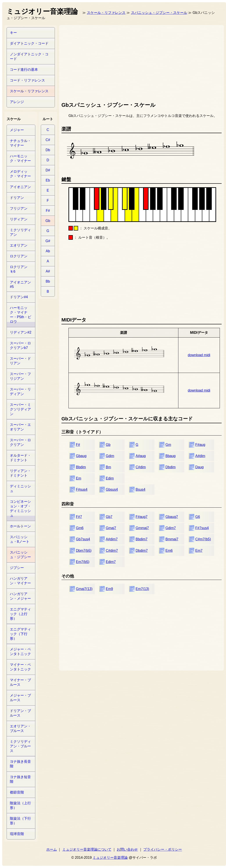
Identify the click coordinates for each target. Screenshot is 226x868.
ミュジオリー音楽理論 (110, 858)
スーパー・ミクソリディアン (20, 409)
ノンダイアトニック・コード (29, 56)
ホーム (52, 849)
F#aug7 (142, 517)
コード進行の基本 (24, 70)
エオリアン (19, 245)
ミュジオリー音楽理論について (87, 849)
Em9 (109, 589)
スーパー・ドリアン (20, 361)
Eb (48, 180)
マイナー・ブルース (20, 682)
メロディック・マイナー (20, 174)
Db (48, 150)
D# (48, 170)
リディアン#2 (21, 332)
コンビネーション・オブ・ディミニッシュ (20, 508)
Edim (110, 478)
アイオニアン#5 (20, 284)
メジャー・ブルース (20, 698)
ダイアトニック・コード (29, 43)
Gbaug (81, 456)
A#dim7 (112, 539)
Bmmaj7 (172, 539)
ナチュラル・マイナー (20, 143)
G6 (198, 517)
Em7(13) (142, 589)
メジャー (17, 130)
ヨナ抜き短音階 (20, 779)
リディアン (19, 219)
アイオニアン (20, 187)
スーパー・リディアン (20, 392)
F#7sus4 (202, 528)
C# (48, 140)
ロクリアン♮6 (19, 269)
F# (78, 445)
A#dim (200, 456)
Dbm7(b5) (84, 551)
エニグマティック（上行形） (20, 614)
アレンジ (17, 102)
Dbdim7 (142, 551)
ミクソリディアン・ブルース (20, 746)
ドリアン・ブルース (20, 713)
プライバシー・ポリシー (163, 849)
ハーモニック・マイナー (20, 158)
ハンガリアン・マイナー (20, 581)
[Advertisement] (127, 62)
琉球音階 (17, 834)
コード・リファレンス (27, 80)
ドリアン (17, 198)
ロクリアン (19, 256)
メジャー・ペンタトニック (20, 652)
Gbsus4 (112, 489)
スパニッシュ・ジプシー (20, 555)
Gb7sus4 (83, 539)
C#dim (141, 467)
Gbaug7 (172, 517)
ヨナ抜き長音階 (20, 764)
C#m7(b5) (203, 539)
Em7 (199, 551)
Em (79, 478)
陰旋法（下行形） (20, 821)
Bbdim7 (142, 539)
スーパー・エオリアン (20, 427)
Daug (199, 467)
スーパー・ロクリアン (20, 442)
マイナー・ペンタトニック (20, 667)
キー (13, 33)
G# (48, 241)
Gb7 (109, 517)
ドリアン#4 (19, 297)
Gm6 (80, 528)
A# (48, 271)
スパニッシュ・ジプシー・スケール (159, 13)
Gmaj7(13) (84, 589)
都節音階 (17, 792)
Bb (48, 281)
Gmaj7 (111, 528)
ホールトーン (20, 526)
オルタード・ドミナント (20, 458)
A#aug (141, 456)
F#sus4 (82, 489)
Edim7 (111, 562)
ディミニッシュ (20, 488)
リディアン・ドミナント (20, 473)
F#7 (79, 517)
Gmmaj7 (142, 528)
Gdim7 (171, 528)
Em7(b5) (83, 562)
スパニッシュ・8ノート (20, 539)
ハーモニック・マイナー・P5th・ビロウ (21, 315)
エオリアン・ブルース (20, 728)
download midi (199, 355)
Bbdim (81, 467)
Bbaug (170, 456)
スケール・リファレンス (106, 13)
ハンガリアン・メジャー (20, 596)
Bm (108, 467)
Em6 (169, 551)
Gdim (110, 456)
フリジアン (19, 208)
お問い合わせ (127, 849)
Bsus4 (140, 489)
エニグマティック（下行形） (20, 634)
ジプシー (17, 568)
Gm (168, 445)
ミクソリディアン (20, 232)
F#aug (200, 445)
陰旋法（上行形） (20, 805)
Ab (48, 251)
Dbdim (170, 467)
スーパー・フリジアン (20, 376)
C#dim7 (112, 551)
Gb (108, 445)
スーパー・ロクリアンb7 (20, 345)
